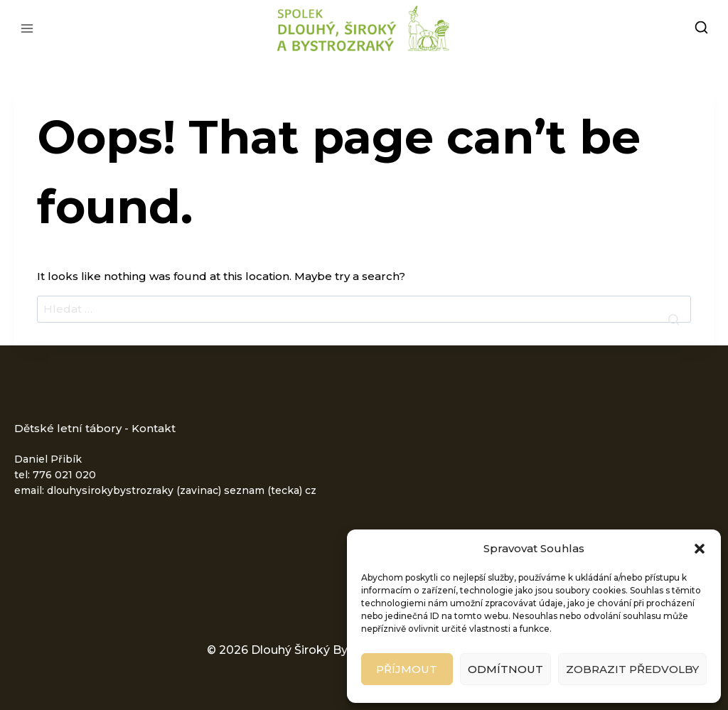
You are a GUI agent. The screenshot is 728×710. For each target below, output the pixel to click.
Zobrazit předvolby (632, 669)
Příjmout (407, 669)
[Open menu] (27, 28)
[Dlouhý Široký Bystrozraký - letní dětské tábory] (364, 28)
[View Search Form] (701, 29)
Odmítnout (505, 669)
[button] (700, 549)
